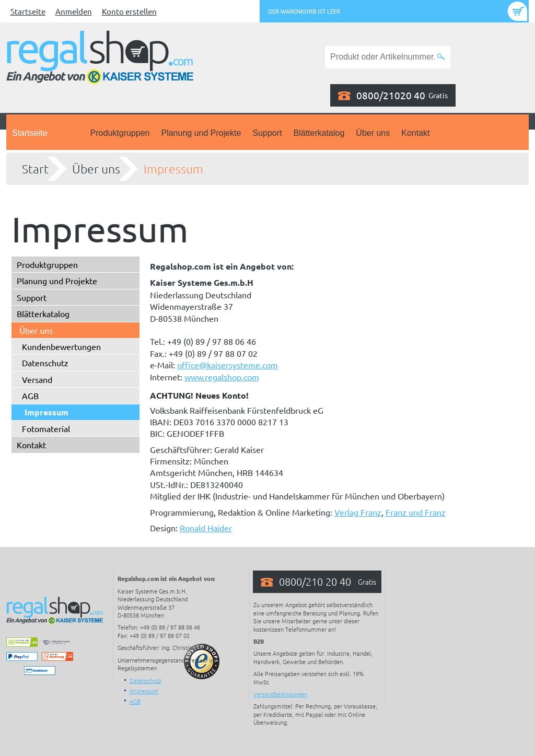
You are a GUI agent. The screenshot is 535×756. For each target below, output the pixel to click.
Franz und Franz (416, 512)
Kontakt (415, 133)
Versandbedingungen (280, 694)
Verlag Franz (358, 512)
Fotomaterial (46, 428)
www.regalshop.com (222, 377)
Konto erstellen (129, 11)
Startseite (28, 11)
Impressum (173, 169)
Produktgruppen (120, 133)
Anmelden (74, 11)
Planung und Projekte (201, 133)
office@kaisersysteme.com (228, 365)
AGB (30, 396)
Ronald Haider (206, 528)
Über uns (373, 133)
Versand (37, 379)
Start (35, 169)
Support (267, 133)
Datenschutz (45, 363)
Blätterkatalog (319, 133)
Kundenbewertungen (61, 346)
